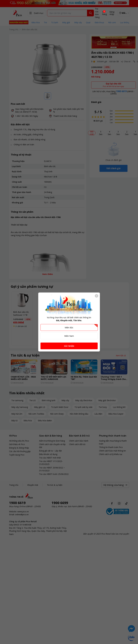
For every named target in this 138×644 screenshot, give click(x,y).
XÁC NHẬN (69, 346)
